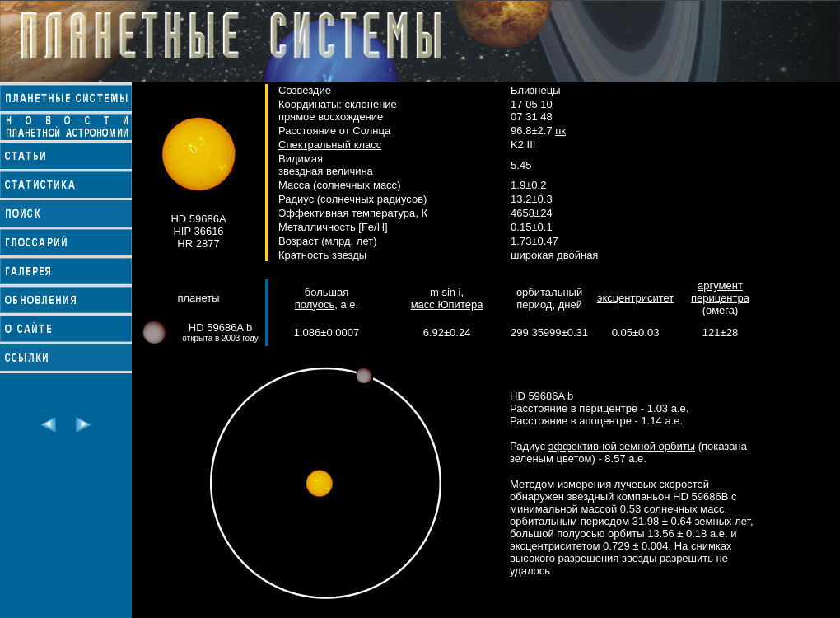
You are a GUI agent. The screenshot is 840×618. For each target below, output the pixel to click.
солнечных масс (357, 185)
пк (560, 131)
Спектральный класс (330, 145)
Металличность (317, 227)
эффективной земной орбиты (622, 446)
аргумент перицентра (720, 292)
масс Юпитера (447, 304)
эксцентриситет (635, 298)
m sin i (446, 292)
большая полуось (322, 298)
